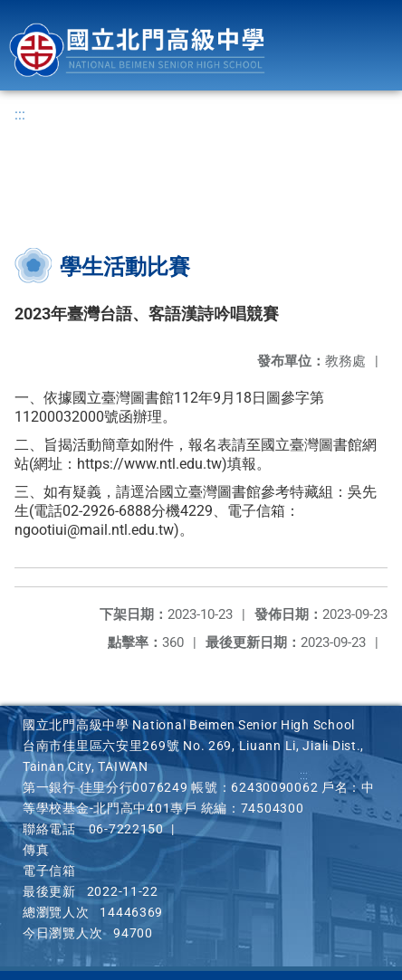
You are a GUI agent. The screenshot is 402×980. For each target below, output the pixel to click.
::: (20, 114)
